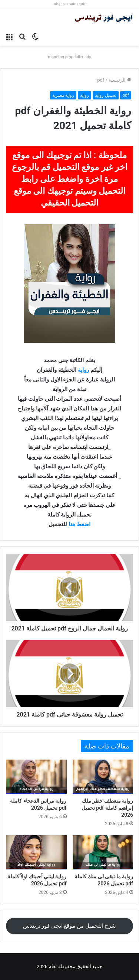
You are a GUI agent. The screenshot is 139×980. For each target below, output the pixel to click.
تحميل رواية (106, 95)
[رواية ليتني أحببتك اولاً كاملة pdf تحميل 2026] (36, 852)
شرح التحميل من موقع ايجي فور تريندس (70, 926)
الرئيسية (120, 80)
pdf (101, 80)
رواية (85, 95)
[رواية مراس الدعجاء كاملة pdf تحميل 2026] (36, 777)
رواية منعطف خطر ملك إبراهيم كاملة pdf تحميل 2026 (107, 808)
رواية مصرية (63, 95)
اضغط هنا (80, 524)
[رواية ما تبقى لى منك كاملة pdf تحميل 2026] (103, 852)
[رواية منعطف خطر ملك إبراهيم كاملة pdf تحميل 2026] (103, 777)
